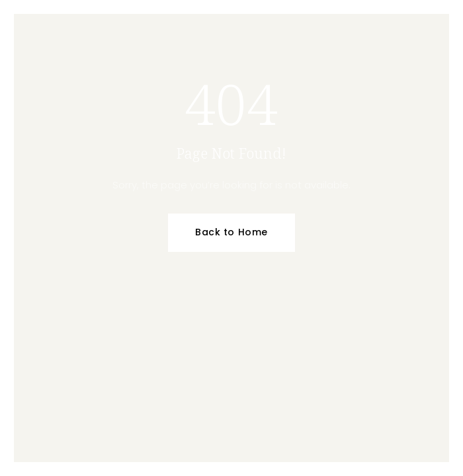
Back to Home (232, 232)
